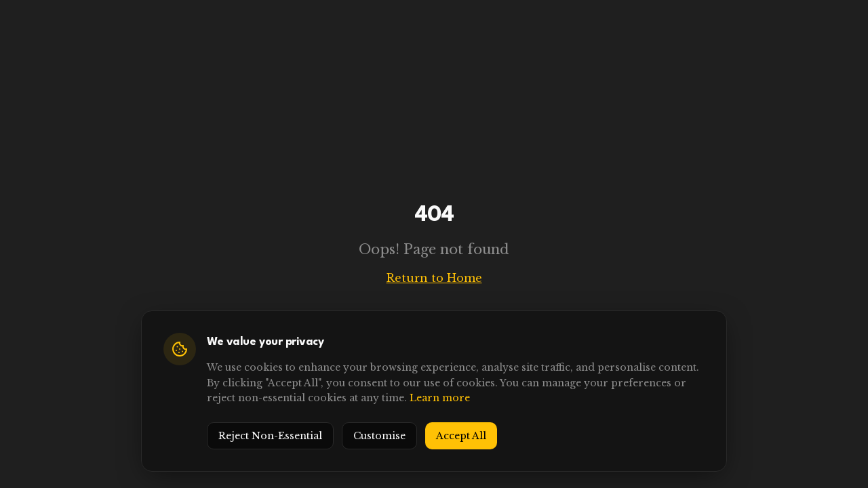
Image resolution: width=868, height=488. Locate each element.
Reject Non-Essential (270, 436)
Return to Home (434, 278)
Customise (379, 436)
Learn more (440, 398)
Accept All (461, 436)
